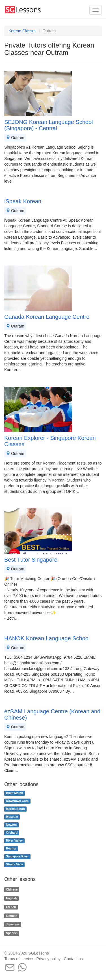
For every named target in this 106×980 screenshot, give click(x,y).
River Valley (14, 841)
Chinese (12, 889)
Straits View (14, 865)
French (11, 907)
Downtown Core (17, 801)
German (12, 916)
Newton (11, 825)
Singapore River (17, 857)
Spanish (12, 933)
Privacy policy (49, 959)
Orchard (12, 833)
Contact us (73, 959)
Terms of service (19, 959)
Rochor (11, 849)
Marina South (15, 809)
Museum (12, 817)
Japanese (13, 925)
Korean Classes (22, 31)
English (11, 898)
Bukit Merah (14, 793)
